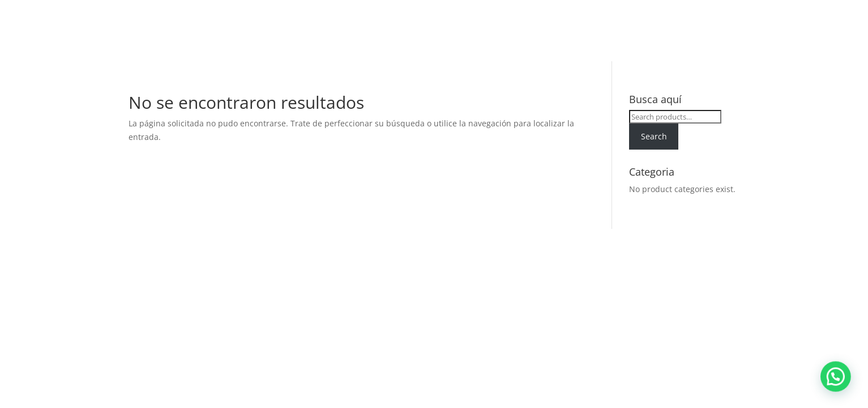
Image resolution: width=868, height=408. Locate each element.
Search (654, 136)
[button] (840, 388)
